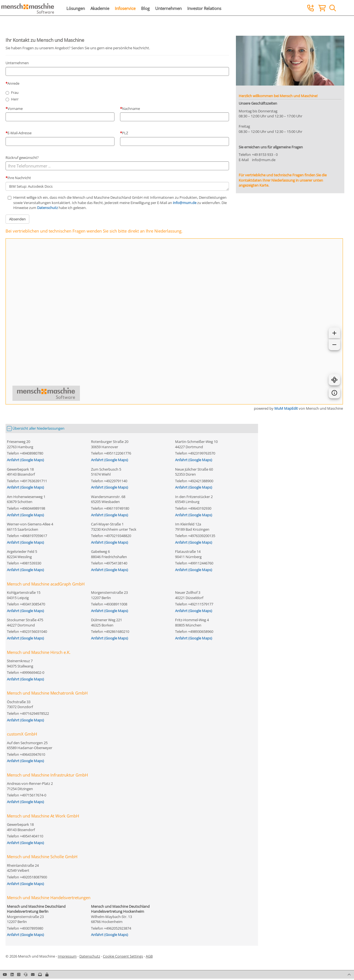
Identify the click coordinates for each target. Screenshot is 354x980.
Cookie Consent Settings (123, 956)
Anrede (13, 83)
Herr (15, 99)
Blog (145, 8)
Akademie (100, 8)
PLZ (125, 133)
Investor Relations (204, 8)
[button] (47, 974)
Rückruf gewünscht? (22, 158)
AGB (149, 956)
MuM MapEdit (286, 408)
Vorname (15, 109)
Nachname (131, 109)
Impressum (67, 956)
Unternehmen (168, 8)
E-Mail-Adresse (19, 133)
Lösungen (76, 8)
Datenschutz (47, 208)
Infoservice (125, 8)
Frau (15, 92)
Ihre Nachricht (19, 178)
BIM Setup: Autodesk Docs (117, 186)
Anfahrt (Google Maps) (25, 460)
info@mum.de (185, 203)
